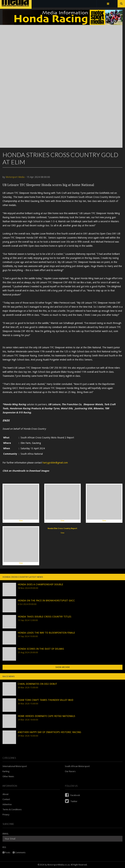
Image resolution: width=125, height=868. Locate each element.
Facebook (72, 795)
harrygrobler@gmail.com (55, 463)
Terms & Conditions (12, 809)
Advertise (7, 804)
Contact (6, 799)
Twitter (71, 801)
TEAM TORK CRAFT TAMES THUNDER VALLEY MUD (46, 700)
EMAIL (6, 834)
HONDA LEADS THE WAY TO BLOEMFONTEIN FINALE (46, 633)
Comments (19, 852)
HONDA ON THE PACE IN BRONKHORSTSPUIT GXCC (46, 601)
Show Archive (63, 667)
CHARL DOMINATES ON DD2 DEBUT (37, 684)
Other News (8, 776)
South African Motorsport (77, 766)
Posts (6, 852)
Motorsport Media (15, 177)
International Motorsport (15, 766)
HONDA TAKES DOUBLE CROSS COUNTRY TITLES (45, 617)
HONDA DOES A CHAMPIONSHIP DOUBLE (40, 584)
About (5, 794)
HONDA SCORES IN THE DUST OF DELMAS (41, 649)
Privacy (6, 815)
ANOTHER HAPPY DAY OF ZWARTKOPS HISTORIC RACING (49, 732)
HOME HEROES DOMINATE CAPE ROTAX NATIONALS (46, 716)
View (21, 503)
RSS (4, 847)
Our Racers (70, 771)
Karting (6, 771)
